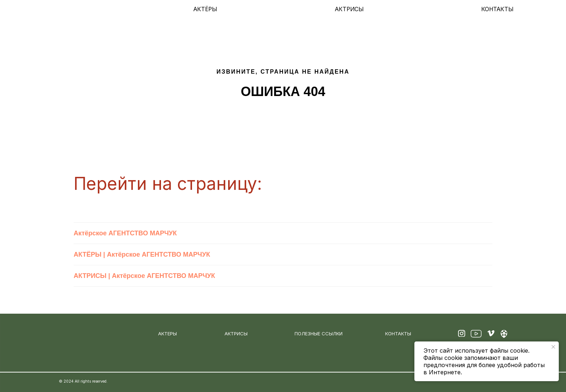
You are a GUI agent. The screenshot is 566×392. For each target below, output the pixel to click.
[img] (84, 9)
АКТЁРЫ (205, 9)
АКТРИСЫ (349, 9)
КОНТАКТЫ (497, 9)
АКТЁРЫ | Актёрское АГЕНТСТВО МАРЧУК (142, 254)
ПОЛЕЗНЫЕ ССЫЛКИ (319, 334)
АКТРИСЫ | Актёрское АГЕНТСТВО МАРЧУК (144, 276)
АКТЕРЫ (167, 334)
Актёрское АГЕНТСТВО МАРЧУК (125, 233)
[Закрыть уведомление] (553, 347)
